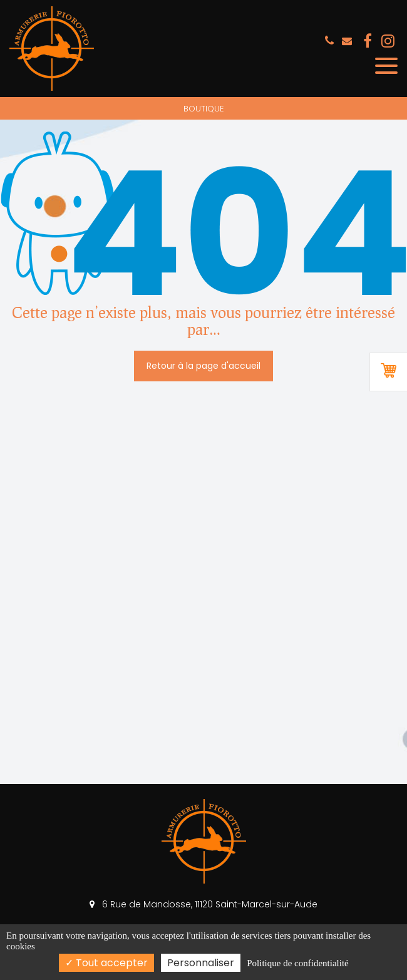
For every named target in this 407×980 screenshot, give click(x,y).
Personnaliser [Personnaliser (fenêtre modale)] (201, 963)
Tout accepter (106, 963)
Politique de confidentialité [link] (297, 963)
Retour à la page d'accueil (203, 366)
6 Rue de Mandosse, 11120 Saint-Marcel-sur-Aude (203, 904)
